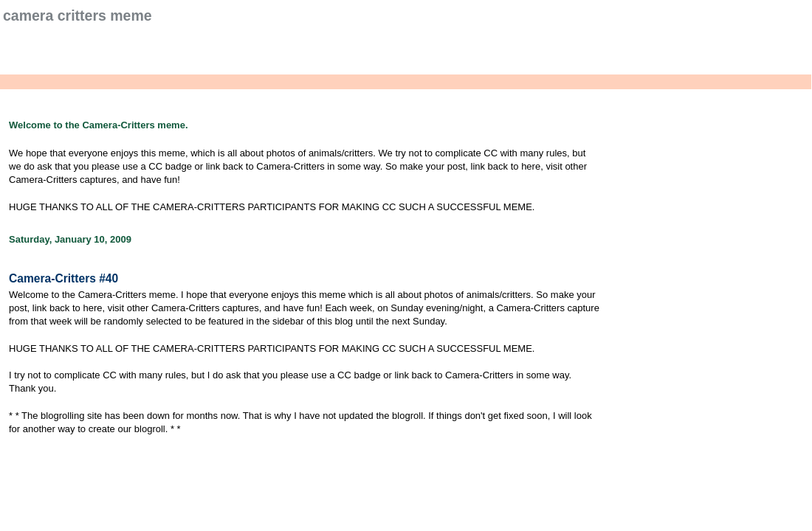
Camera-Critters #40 (63, 278)
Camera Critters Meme (78, 15)
